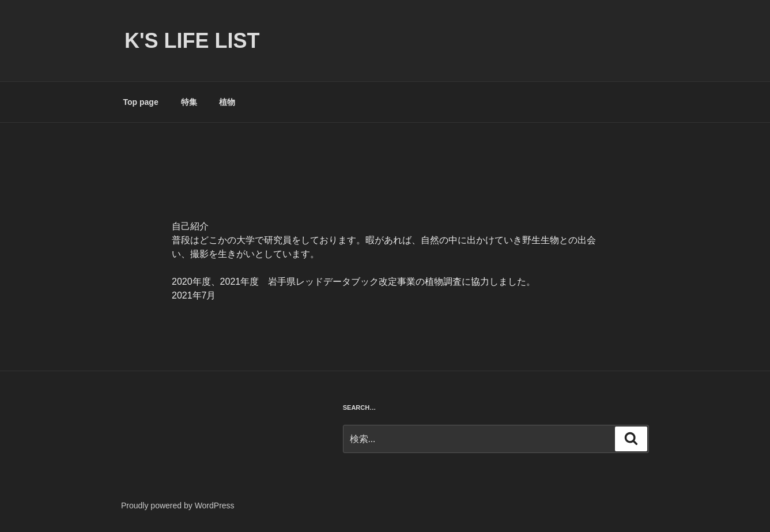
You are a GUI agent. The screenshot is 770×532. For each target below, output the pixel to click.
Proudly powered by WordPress (178, 505)
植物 (227, 102)
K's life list (192, 41)
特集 (189, 102)
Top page (141, 102)
